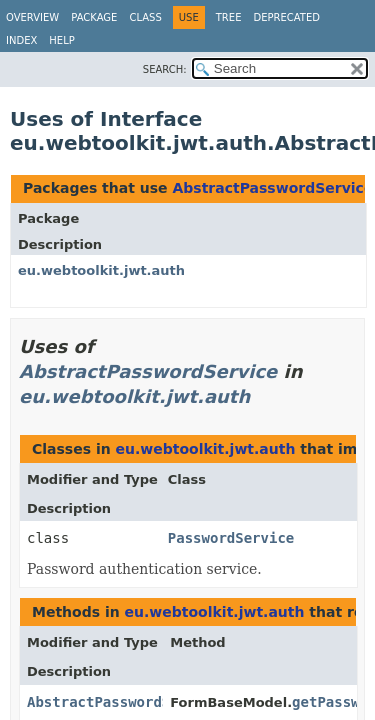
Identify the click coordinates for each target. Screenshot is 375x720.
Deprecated (286, 17)
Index (21, 40)
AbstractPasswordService (272, 188)
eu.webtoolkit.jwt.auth (101, 270)
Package (94, 17)
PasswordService (231, 538)
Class (145, 17)
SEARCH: (165, 69)
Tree (229, 17)
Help (61, 40)
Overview (32, 17)
